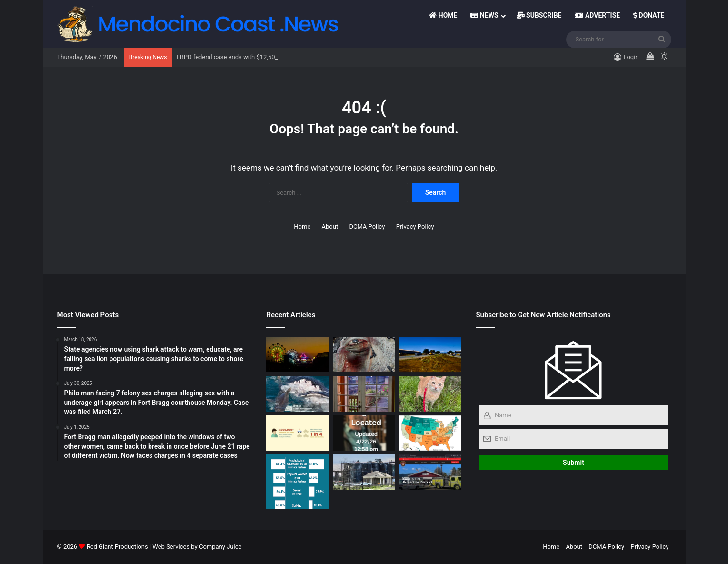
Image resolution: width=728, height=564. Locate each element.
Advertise (597, 15)
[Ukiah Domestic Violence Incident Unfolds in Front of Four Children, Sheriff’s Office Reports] (297, 433)
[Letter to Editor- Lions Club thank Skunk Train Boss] (297, 354)
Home (443, 15)
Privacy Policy (415, 227)
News (484, 15)
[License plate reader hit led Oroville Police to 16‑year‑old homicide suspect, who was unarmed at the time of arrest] (430, 433)
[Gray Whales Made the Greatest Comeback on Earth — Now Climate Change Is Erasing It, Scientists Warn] (364, 354)
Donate (649, 15)
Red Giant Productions (117, 547)
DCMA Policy (367, 227)
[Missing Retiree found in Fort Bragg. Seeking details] (364, 433)
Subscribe (539, 15)
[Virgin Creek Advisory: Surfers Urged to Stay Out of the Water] (297, 393)
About (330, 227)
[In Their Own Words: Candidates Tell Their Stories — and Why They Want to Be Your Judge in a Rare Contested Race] (364, 472)
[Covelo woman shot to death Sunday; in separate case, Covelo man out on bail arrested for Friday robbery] (430, 472)
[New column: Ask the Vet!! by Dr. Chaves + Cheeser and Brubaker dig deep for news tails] (430, 393)
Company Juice (220, 547)
